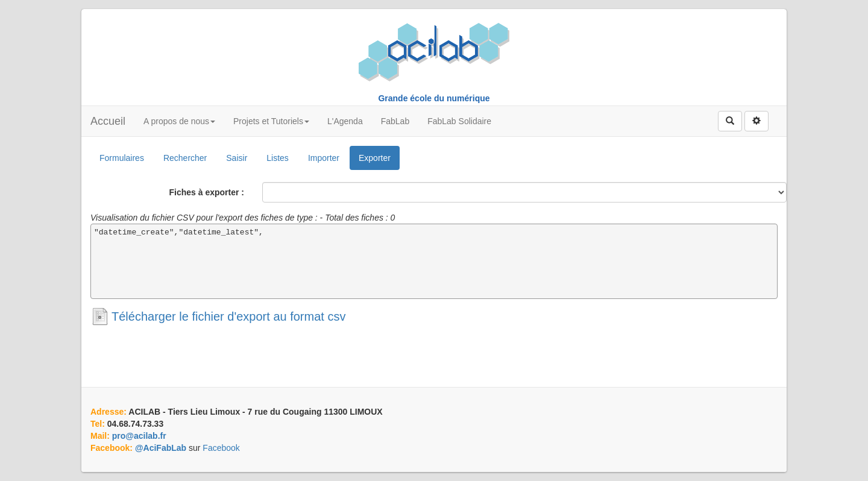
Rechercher (185, 158)
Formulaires (122, 158)
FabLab (395, 121)
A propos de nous (179, 121)
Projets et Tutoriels (271, 121)
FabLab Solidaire (459, 121)
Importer (324, 158)
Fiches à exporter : (207, 192)
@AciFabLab (161, 448)
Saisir (237, 158)
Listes (278, 158)
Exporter (375, 158)
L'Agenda (345, 121)
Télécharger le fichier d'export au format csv (228, 316)
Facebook (221, 448)
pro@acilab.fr (139, 436)
